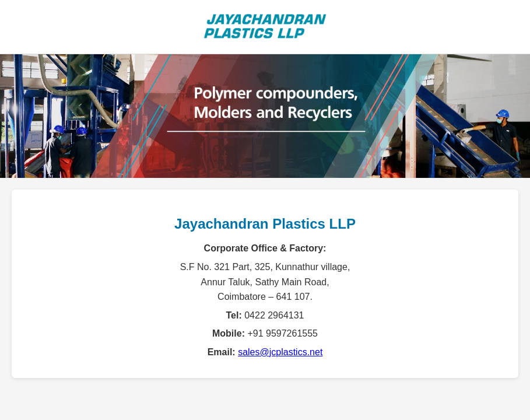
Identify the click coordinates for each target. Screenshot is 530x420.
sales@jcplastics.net (280, 352)
